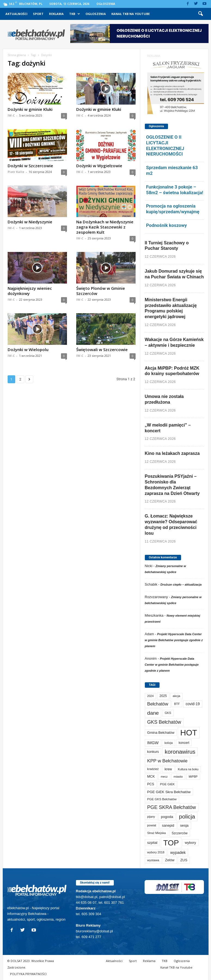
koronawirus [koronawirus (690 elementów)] (180, 752)
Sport (38, 14)
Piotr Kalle (16, 172)
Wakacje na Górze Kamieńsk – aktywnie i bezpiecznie (174, 342)
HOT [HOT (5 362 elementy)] (189, 733)
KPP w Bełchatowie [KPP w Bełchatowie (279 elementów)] (167, 761)
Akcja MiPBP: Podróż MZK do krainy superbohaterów (172, 371)
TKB (75, 14)
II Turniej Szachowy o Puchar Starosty (167, 246)
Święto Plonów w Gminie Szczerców (101, 291)
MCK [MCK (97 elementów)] (151, 776)
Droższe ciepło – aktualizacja (181, 585)
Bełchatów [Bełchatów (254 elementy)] (158, 704)
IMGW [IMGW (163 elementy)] (153, 743)
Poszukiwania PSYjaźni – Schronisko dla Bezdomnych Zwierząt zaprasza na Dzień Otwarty (172, 485)
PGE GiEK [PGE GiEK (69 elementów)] (167, 784)
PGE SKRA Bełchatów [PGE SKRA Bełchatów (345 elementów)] (172, 807)
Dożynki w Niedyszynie (30, 222)
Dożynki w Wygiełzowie (99, 166)
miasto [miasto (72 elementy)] (178, 777)
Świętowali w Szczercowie (102, 349)
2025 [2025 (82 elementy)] (163, 696)
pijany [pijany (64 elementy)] (151, 817)
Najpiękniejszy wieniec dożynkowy (30, 291)
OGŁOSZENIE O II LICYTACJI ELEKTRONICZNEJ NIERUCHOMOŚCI (165, 145)
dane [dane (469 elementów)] (153, 713)
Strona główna (17, 55)
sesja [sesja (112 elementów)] (184, 825)
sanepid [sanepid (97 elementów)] (168, 825)
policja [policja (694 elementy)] (187, 816)
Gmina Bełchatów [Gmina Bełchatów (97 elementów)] (161, 733)
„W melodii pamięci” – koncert (168, 428)
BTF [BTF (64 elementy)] (177, 704)
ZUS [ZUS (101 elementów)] (184, 860)
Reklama (56, 14)
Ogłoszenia (106, 4)
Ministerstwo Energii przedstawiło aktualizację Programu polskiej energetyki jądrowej (171, 308)
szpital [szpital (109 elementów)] (152, 843)
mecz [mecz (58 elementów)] (164, 777)
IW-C (11, 115)
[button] (200, 14)
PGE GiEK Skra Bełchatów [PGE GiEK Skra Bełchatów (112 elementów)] (169, 792)
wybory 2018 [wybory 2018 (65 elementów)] (156, 852)
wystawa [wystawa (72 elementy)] (153, 860)
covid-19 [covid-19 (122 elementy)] (193, 704)
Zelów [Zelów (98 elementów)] (170, 860)
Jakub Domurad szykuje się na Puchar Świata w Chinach (174, 274)
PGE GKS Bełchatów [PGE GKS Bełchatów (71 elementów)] (162, 799)
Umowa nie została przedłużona (164, 399)
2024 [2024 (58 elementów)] (151, 696)
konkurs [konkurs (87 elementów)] (153, 752)
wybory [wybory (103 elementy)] (190, 843)
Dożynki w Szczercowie (30, 166)
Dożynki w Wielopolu (28, 349)
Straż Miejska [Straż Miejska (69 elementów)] (157, 833)
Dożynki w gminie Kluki (30, 109)
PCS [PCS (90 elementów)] (151, 784)
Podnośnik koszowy (167, 225)
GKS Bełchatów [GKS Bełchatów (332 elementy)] (164, 722)
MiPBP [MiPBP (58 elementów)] (193, 777)
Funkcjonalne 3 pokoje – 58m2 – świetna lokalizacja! (175, 190)
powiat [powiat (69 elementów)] (152, 825)
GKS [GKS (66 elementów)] (168, 713)
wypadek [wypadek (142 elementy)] (178, 853)
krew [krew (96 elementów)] (168, 769)
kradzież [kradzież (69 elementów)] (153, 769)
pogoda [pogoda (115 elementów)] (167, 817)
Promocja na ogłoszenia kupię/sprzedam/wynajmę (173, 209)
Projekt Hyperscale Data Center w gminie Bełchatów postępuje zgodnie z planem (174, 640)
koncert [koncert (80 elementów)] (184, 743)
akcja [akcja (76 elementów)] (176, 696)
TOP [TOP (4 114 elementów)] (171, 843)
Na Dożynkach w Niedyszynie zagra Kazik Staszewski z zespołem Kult (105, 227)
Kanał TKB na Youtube (131, 14)
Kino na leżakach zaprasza (172, 453)
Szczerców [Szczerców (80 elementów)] (180, 833)
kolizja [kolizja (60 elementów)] (169, 743)
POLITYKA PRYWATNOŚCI (28, 974)
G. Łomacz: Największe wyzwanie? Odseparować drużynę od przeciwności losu (171, 524)
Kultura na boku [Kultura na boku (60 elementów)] (188, 769)
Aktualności (16, 14)
